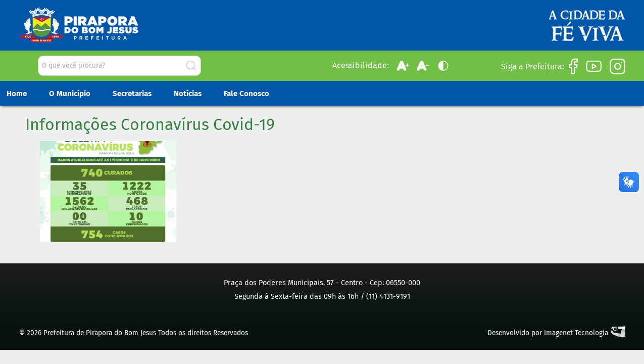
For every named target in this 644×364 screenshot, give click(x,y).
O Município (70, 94)
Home (17, 94)
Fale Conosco (246, 94)
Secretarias (132, 94)
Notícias (188, 94)
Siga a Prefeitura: (533, 66)
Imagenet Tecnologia (576, 333)
